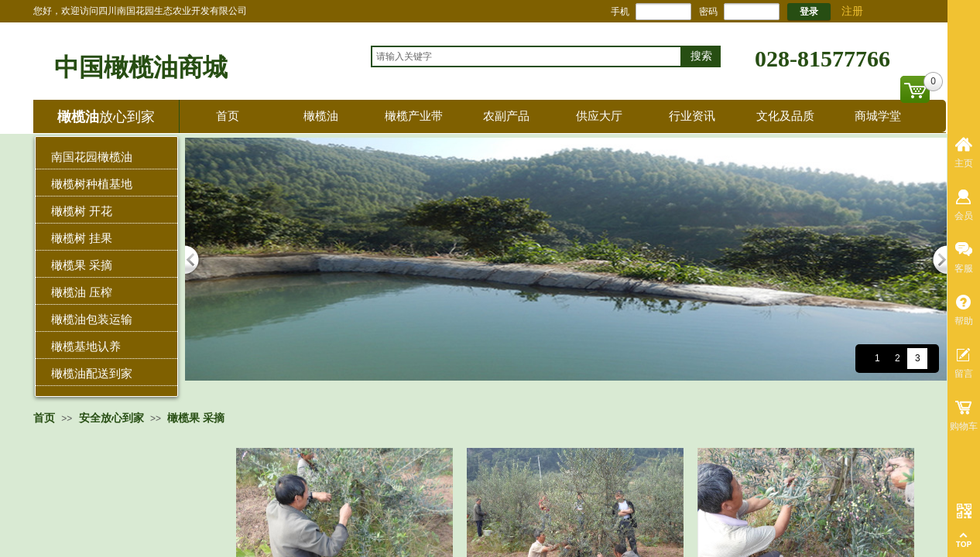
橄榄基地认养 (86, 346)
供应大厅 (599, 116)
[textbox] (526, 56)
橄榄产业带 (414, 116)
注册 (852, 11)
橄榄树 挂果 (82, 238)
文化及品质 (785, 116)
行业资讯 (692, 116)
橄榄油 (321, 116)
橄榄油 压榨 (82, 292)
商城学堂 (878, 116)
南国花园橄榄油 (92, 157)
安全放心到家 (111, 418)
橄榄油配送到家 (92, 373)
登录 (809, 12)
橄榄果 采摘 (82, 265)
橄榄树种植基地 (92, 184)
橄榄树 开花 (82, 211)
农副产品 (506, 116)
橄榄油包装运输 (92, 319)
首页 (228, 116)
